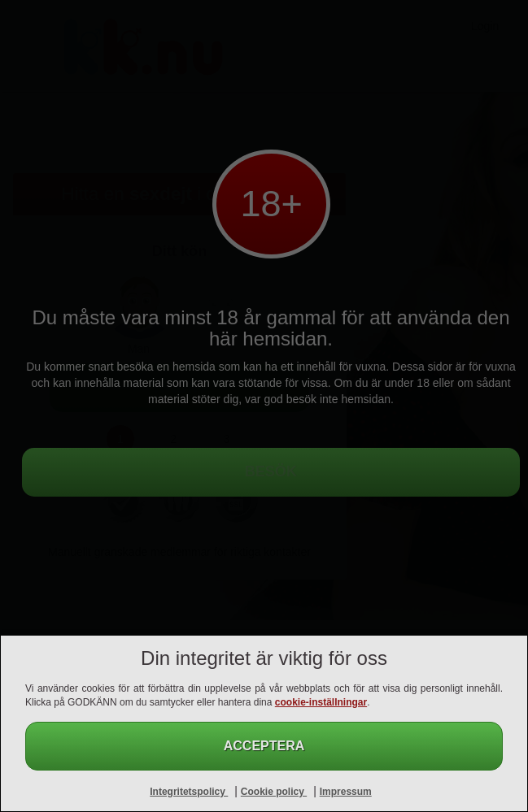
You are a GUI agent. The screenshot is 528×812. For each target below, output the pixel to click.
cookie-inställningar (321, 702)
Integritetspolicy (189, 792)
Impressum (346, 792)
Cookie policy (274, 792)
